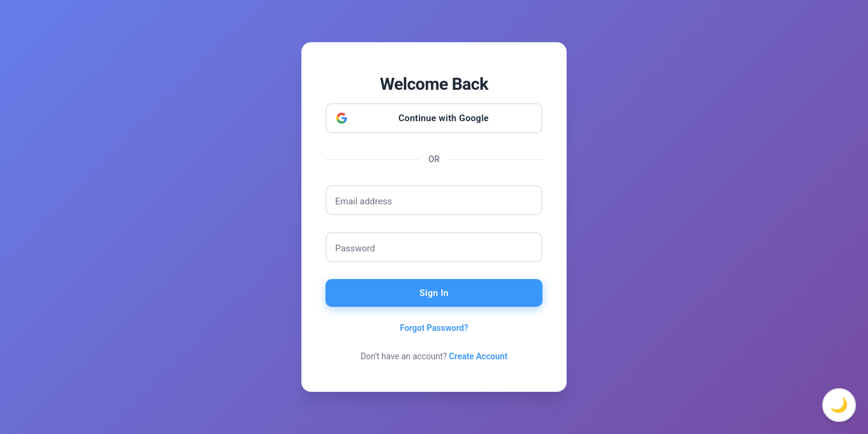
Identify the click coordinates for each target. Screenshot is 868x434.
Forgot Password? (434, 328)
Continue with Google (444, 118)
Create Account (478, 356)
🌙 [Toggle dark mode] (839, 405)
